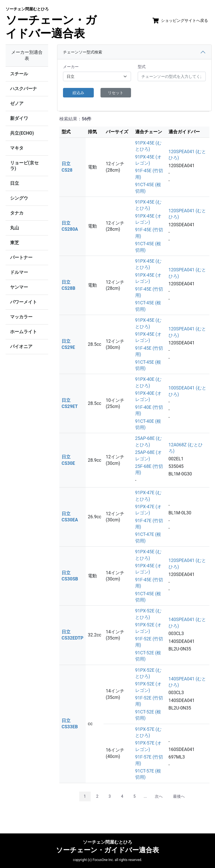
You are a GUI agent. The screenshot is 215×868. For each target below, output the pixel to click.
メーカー (71, 67)
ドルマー (19, 272)
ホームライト (24, 332)
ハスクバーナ (24, 89)
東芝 (15, 243)
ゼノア (17, 103)
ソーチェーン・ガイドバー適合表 (51, 23)
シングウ (19, 198)
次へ (159, 796)
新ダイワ (19, 118)
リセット (116, 93)
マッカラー (21, 317)
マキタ (17, 148)
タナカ (17, 213)
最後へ (179, 796)
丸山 (15, 228)
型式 (142, 67)
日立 (15, 183)
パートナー (21, 257)
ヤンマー (19, 287)
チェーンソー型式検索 (83, 52)
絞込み (78, 93)
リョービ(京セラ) (24, 166)
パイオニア (21, 347)
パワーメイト (24, 302)
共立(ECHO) (22, 133)
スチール (19, 74)
